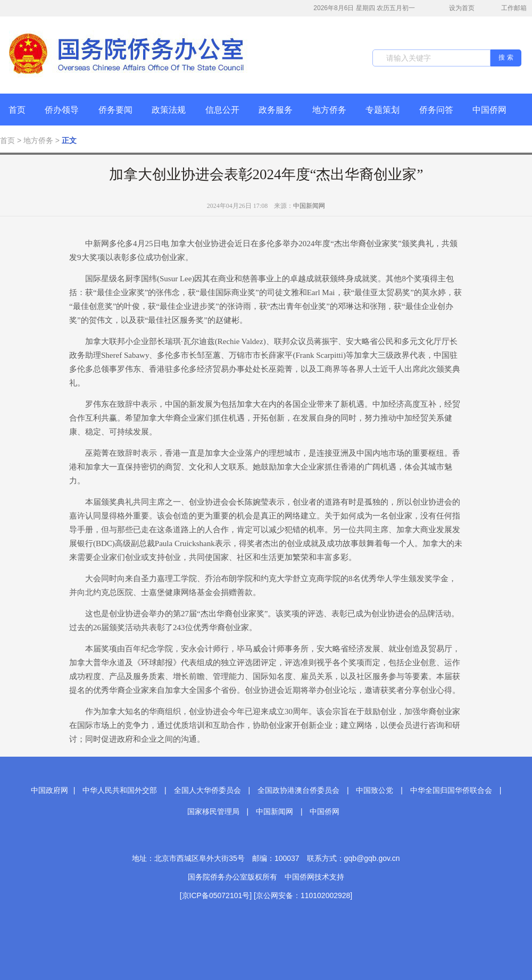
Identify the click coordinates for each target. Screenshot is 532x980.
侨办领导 (62, 110)
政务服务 (276, 110)
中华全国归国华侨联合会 (451, 790)
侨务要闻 (115, 110)
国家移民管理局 (213, 811)
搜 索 (506, 57)
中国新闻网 (309, 206)
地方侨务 (329, 110)
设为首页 (456, 8)
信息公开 (222, 110)
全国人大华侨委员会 (207, 790)
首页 (17, 110)
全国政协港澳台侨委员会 (298, 790)
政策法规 (169, 110)
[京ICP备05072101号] (216, 895)
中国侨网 (489, 110)
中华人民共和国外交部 (120, 790)
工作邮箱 (508, 9)
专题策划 (383, 110)
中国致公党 (375, 790)
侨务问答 (436, 110)
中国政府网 (49, 790)
